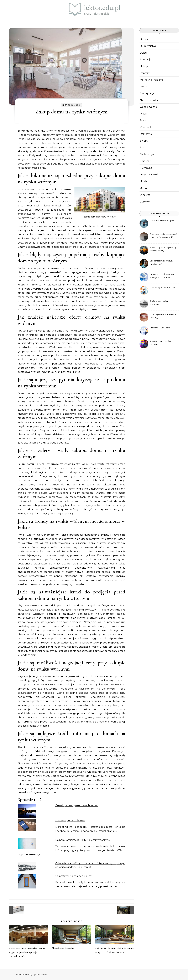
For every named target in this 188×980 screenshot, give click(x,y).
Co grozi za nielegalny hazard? (160, 343)
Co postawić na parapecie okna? (74, 876)
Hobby (144, 66)
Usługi (144, 188)
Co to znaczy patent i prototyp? (160, 303)
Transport (146, 161)
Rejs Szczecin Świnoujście (162, 221)
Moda (143, 87)
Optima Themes (40, 975)
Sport (143, 148)
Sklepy (144, 141)
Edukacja (145, 60)
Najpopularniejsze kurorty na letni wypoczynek (83, 840)
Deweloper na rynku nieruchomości (77, 805)
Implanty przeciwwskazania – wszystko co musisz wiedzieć (163, 276)
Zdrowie (145, 202)
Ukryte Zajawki (149, 175)
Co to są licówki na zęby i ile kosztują (163, 316)
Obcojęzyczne (148, 107)
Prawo (144, 120)
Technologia (147, 154)
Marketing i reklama (152, 80)
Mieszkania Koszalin (63, 948)
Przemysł (145, 127)
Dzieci (143, 53)
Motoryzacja (147, 93)
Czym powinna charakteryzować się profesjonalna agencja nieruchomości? (27, 952)
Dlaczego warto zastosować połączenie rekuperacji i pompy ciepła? (164, 236)
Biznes (144, 39)
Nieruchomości (72, 105)
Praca (143, 114)
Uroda (144, 181)
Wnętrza (145, 195)
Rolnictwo (146, 134)
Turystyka (146, 168)
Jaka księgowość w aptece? (163, 288)
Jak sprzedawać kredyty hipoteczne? (161, 262)
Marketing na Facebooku (70, 821)
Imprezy (145, 73)
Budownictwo (148, 46)
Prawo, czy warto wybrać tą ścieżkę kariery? (163, 249)
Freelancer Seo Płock (160, 328)
